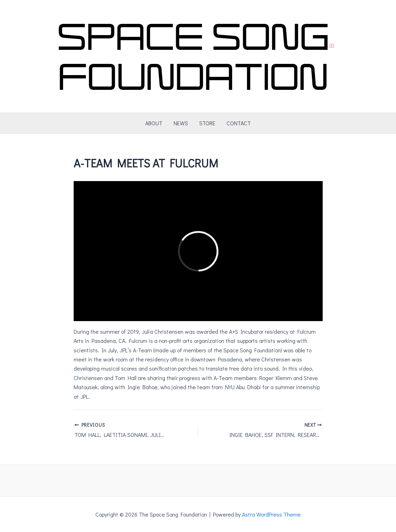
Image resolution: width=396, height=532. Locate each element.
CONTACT (239, 123)
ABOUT (154, 123)
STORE (207, 123)
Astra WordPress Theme (271, 514)
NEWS (181, 123)
